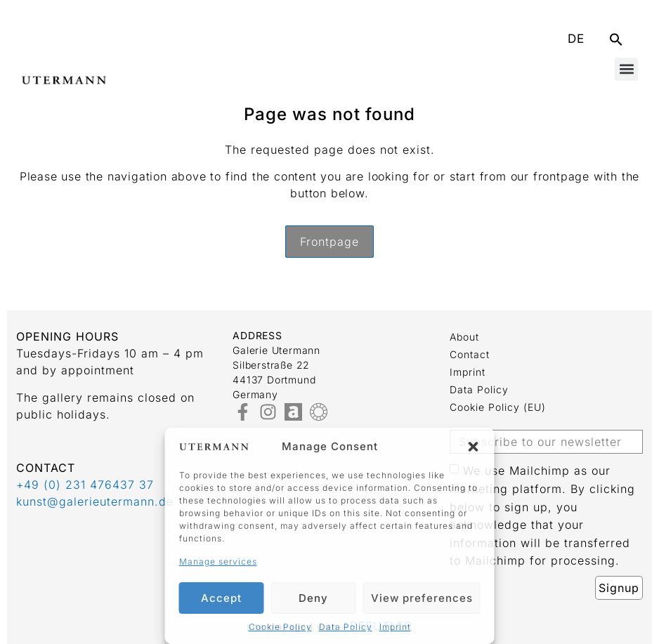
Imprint (395, 627)
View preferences (422, 598)
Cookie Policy (280, 627)
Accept (221, 598)
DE (576, 39)
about (464, 337)
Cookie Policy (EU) (498, 407)
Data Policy (346, 627)
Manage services (218, 561)
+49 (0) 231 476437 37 (85, 485)
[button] (474, 447)
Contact (470, 354)
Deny (313, 598)
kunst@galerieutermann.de (95, 501)
